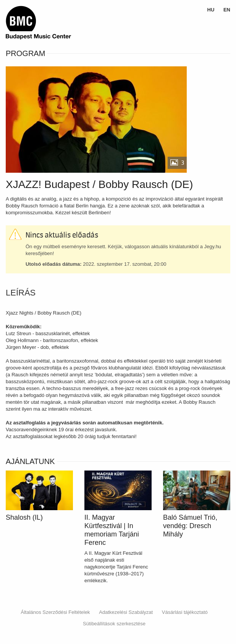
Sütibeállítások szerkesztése (114, 624)
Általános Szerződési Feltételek (55, 612)
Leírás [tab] (21, 293)
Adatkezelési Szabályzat (126, 612)
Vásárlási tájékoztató (185, 612)
